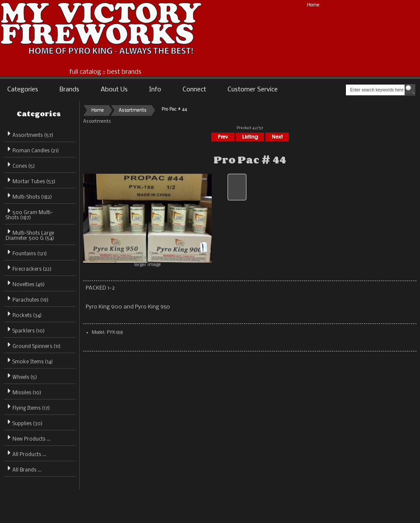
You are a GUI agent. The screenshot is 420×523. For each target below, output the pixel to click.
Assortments (133, 110)
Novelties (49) (25, 283)
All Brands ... (24, 469)
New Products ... (28, 438)
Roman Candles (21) (32, 150)
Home (313, 5)
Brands (69, 90)
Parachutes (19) (27, 299)
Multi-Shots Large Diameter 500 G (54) (30, 234)
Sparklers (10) (25, 330)
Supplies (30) (24, 422)
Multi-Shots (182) (29, 196)
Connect (194, 90)
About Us (114, 90)
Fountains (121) (26, 252)
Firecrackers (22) (28, 268)
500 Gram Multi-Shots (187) (29, 214)
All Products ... (26, 453)
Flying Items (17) (28, 407)
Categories (23, 90)
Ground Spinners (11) (33, 345)
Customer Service (253, 90)
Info (155, 90)
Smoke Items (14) (29, 361)
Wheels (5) (21, 376)
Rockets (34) (24, 314)
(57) (29, 136)
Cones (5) (20, 165)
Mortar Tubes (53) (30, 180)
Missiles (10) (23, 391)
